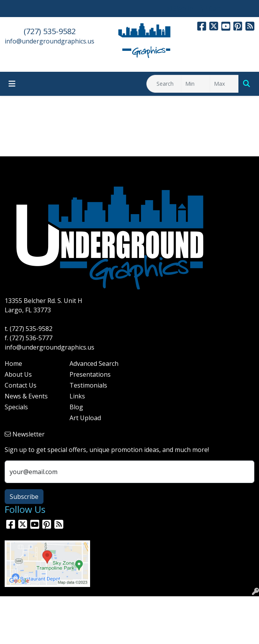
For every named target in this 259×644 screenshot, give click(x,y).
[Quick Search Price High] (224, 84)
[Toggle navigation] (12, 84)
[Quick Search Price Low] (196, 84)
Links (77, 396)
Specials (16, 407)
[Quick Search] (164, 84)
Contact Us (21, 385)
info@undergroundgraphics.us (50, 41)
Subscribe (24, 497)
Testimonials (88, 385)
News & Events (26, 396)
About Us (18, 374)
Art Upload (85, 418)
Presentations (90, 374)
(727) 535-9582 (50, 31)
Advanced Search (94, 364)
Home (13, 364)
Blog (76, 407)
